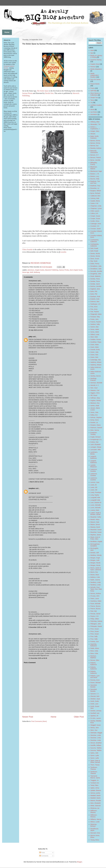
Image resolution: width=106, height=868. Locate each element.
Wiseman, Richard (94, 825)
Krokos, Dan (94, 442)
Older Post (79, 717)
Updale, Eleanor (96, 790)
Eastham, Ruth (95, 297)
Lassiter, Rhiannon (94, 466)
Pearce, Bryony (96, 606)
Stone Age (26, 272)
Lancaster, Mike (96, 450)
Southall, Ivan (95, 713)
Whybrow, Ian (95, 808)
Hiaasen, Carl (95, 390)
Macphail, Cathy (96, 517)
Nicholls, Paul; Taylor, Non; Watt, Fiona (96, 589)
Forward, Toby (95, 317)
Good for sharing (96, 60)
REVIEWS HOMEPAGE (41, 263)
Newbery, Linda (96, 582)
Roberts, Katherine (94, 664)
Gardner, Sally (95, 324)
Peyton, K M (94, 616)
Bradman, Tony (95, 186)
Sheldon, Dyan (95, 699)
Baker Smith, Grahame (95, 137)
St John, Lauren (96, 718)
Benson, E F (94, 155)
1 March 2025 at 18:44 (36, 482)
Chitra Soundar (28, 249)
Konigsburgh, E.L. (96, 439)
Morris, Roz (94, 572)
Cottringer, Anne (96, 224)
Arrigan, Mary (95, 131)
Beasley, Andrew (96, 148)
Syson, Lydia (95, 755)
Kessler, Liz (94, 422)
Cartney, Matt (95, 198)
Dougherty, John (96, 274)
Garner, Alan (95, 327)
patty (30, 337)
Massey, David (95, 527)
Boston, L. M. (95, 174)
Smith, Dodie (95, 701)
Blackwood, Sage (96, 171)
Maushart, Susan (96, 530)
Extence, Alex (95, 302)
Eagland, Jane (95, 289)
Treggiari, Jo (94, 780)
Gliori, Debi (94, 337)
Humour (93, 67)
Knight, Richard (96, 437)
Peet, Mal (94, 611)
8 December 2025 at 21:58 (37, 627)
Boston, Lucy (95, 176)
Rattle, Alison (95, 648)
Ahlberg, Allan (95, 122)
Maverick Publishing (52, 270)
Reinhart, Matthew (93, 657)
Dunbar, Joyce (95, 284)
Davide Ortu (49, 93)
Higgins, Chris (95, 393)
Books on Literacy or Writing (96, 56)
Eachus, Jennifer (96, 286)
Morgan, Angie (95, 558)
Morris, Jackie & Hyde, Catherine (96, 569)
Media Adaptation (96, 69)
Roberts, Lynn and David (95, 677)
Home (53, 717)
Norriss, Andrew (96, 593)
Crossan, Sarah (96, 229)
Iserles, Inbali (95, 406)
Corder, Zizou (95, 221)
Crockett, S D (95, 226)
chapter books (40, 270)
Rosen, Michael (96, 683)
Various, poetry (95, 793)
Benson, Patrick (96, 158)
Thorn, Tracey (95, 765)
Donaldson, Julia (96, 266)
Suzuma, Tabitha (96, 748)
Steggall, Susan (96, 725)
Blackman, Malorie (94, 168)
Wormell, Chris (95, 833)
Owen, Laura (95, 598)
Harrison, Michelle (96, 383)
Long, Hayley (95, 495)
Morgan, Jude (95, 560)
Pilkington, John (96, 624)
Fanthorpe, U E (95, 304)
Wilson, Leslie (95, 822)
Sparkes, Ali (94, 716)
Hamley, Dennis (96, 376)
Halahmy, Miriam (96, 362)
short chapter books (76, 270)
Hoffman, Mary (95, 398)
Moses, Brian (95, 575)
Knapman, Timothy (94, 433)
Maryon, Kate (95, 522)
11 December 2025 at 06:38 (38, 658)
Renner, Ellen (95, 660)
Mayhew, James (96, 535)
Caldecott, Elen (95, 196)
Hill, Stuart (94, 395)
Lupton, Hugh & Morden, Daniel (96, 514)
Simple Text (94, 98)
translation (94, 114)
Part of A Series (96, 79)
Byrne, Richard (95, 193)
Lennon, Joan (95, 482)
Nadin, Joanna (95, 580)
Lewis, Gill (94, 487)
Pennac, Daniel (95, 614)
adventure (31, 270)
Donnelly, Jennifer (96, 271)
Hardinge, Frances (94, 379)
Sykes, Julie (94, 753)
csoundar (63, 252)
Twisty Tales (94, 785)
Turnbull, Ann (95, 783)
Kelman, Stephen (96, 417)
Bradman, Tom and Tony (95, 182)
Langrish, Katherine (94, 457)
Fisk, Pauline (95, 312)
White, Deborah (96, 806)
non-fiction (94, 112)
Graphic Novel (95, 64)
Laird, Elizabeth (96, 444)
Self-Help (93, 91)
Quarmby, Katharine (94, 645)
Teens (92, 100)
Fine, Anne (94, 307)
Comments (44, 856)
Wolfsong (37, 272)
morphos (32, 488)
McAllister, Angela (96, 542)
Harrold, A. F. (95, 385)
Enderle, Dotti (95, 299)
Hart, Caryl (94, 388)
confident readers (96, 105)
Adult (92, 50)
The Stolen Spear (43, 91)
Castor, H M (94, 203)
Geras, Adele (95, 329)
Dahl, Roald (94, 248)
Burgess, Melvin (96, 191)
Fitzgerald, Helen (96, 314)
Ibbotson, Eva (95, 403)
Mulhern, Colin (95, 577)
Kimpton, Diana (96, 425)
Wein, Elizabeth (96, 803)
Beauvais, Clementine (94, 152)
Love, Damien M (96, 502)
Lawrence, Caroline (94, 470)
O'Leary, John (95, 596)
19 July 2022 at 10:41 (36, 330)
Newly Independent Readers (95, 75)
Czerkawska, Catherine (95, 241)
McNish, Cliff (95, 553)
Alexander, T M (95, 124)
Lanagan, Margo (96, 447)
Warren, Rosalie (96, 801)
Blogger (79, 862)
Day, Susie (94, 261)
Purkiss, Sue (95, 642)
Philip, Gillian (95, 619)
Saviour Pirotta (27, 93)
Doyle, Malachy (96, 276)
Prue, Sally (94, 636)
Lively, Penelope (96, 492)
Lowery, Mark (95, 510)
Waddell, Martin (96, 796)
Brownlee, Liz (95, 188)
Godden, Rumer (96, 339)
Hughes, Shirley (96, 400)
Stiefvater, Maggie (96, 733)
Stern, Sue (94, 730)
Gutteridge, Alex (96, 360)
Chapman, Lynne (96, 208)
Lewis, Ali (93, 485)
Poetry (93, 88)
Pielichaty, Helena (96, 621)
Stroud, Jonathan (96, 743)
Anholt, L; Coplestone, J (95, 128)
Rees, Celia (94, 651)
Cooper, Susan (95, 216)
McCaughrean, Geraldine (95, 545)
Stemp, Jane (95, 728)
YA (91, 103)
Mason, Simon (95, 524)
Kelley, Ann (94, 415)
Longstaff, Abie (95, 498)
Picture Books (95, 84)
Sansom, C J (95, 694)
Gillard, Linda (95, 334)
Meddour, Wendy (96, 555)
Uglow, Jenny (95, 788)
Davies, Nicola (95, 253)
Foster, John (94, 319)
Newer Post (28, 717)
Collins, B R (94, 213)
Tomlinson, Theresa (94, 768)
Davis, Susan (95, 259)
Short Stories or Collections (96, 94)
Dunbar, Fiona (95, 279)
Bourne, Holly (95, 179)
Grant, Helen (95, 345)
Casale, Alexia (95, 201)
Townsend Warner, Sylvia (95, 777)
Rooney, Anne (95, 680)
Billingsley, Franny (94, 164)
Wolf (31, 272)
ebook (92, 109)
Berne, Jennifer (95, 160)
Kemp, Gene (95, 420)
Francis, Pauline (96, 322)
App (92, 53)
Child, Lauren (95, 211)
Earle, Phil (94, 291)
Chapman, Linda (96, 206)
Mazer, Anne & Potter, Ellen (95, 538)
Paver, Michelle (95, 604)
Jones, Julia (94, 412)
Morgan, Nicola (95, 563)
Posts (42, 852)
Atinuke (93, 134)
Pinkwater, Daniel (96, 626)
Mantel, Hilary (95, 520)
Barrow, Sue (94, 146)
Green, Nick (94, 355)
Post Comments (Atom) (39, 721)
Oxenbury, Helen (96, 601)
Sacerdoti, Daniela (94, 686)
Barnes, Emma (95, 141)
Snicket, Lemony (96, 711)
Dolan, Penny (95, 264)
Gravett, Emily (95, 350)
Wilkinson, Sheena (94, 812)
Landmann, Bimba (94, 453)
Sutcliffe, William (96, 745)
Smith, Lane (94, 704)
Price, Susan (95, 629)
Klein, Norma (95, 430)
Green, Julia (94, 352)
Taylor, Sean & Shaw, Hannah (95, 761)
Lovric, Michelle (96, 505)
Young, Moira (95, 840)
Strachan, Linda (96, 735)
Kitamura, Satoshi (96, 428)
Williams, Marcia (96, 819)
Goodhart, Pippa (96, 342)
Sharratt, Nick (95, 696)
